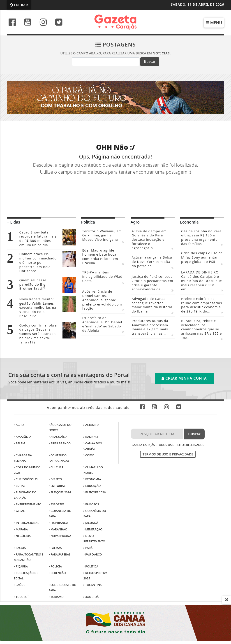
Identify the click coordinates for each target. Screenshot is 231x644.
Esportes (57, 504)
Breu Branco (60, 443)
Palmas (55, 548)
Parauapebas (60, 554)
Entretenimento (28, 504)
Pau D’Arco (93, 554)
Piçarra (21, 566)
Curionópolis (26, 479)
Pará (88, 548)
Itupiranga (58, 523)
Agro (19, 425)
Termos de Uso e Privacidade (168, 454)
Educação (92, 486)
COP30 (89, 455)
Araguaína (58, 437)
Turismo (56, 597)
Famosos (91, 504)
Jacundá (91, 523)
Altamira (91, 425)
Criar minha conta (184, 378)
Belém (19, 443)
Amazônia (22, 437)
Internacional (26, 523)
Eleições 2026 (95, 492)
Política (91, 566)
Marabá (21, 529)
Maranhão (58, 529)
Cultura (56, 467)
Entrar (19, 5)
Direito (55, 479)
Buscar (150, 61)
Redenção (57, 573)
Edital (20, 486)
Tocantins (92, 585)
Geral (19, 511)
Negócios (22, 536)
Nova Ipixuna (60, 536)
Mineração (93, 529)
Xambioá (91, 597)
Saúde (19, 585)
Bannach (91, 437)
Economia (92, 479)
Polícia (55, 566)
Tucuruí (21, 597)
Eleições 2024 (60, 492)
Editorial (57, 486)
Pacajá (20, 548)
